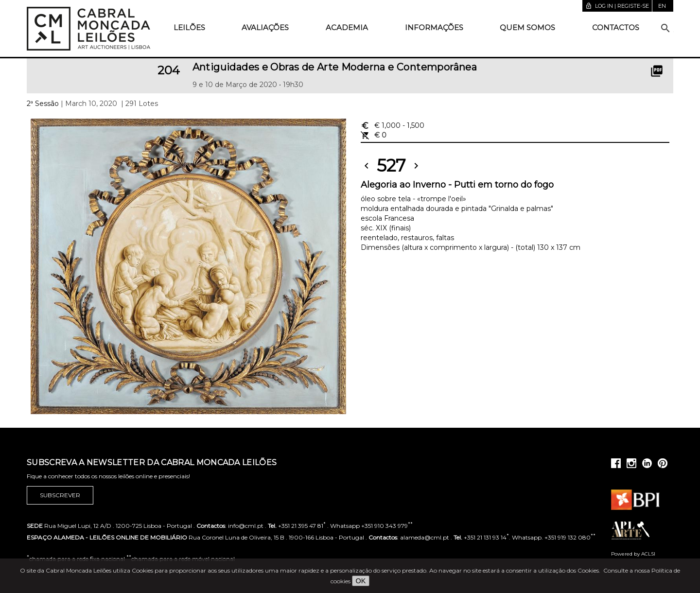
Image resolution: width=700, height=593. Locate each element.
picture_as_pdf (657, 71)
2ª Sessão (43, 104)
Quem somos (527, 27)
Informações (434, 27)
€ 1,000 (393, 125)
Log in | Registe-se (617, 6)
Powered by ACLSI (633, 554)
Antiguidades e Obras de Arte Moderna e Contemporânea (335, 67)
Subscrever (60, 495)
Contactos (616, 27)
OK (361, 581)
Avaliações (265, 27)
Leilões (189, 27)
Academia (347, 27)
